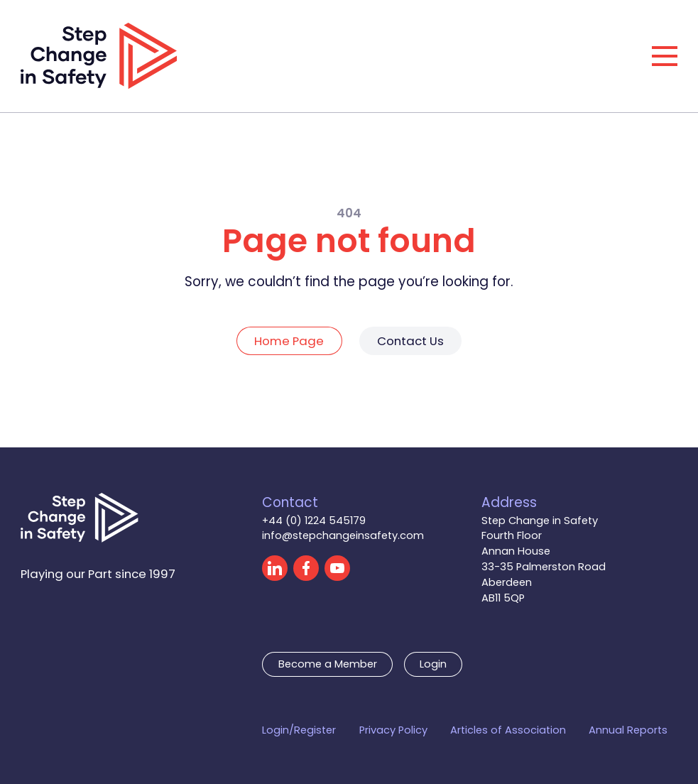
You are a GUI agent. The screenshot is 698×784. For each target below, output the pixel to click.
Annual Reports (628, 730)
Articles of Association (508, 730)
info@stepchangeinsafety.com (343, 535)
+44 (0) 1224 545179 (314, 521)
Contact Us (410, 341)
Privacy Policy (393, 730)
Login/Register (299, 730)
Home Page (289, 341)
